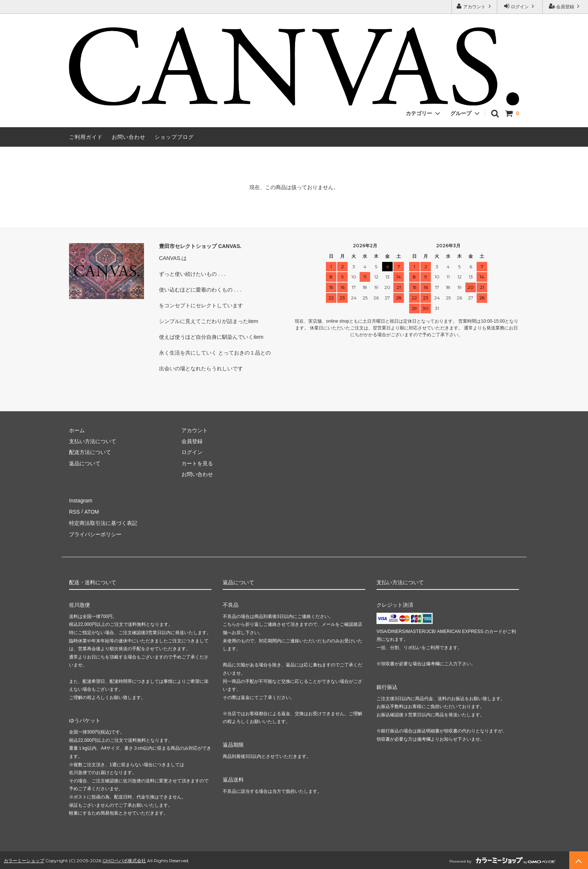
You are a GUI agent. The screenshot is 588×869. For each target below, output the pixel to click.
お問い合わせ (129, 137)
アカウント (475, 6)
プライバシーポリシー (95, 533)
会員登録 (565, 6)
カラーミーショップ (24, 859)
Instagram (81, 500)
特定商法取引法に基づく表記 (103, 522)
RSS (74, 511)
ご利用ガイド (86, 137)
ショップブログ (174, 137)
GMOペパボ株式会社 (124, 859)
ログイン (520, 6)
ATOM (91, 511)
